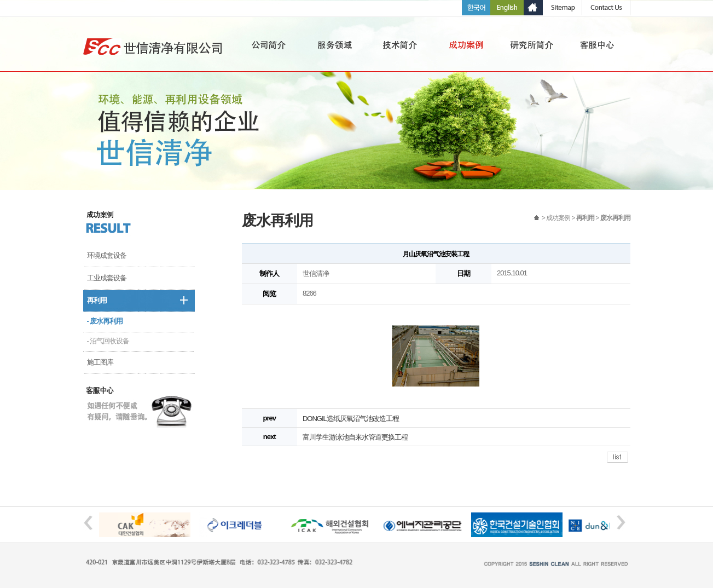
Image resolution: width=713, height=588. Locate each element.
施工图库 (100, 362)
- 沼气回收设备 (108, 341)
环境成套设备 (107, 255)
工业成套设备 (107, 278)
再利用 (97, 300)
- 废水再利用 (105, 321)
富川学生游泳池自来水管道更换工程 (355, 437)
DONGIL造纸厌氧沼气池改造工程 (351, 419)
